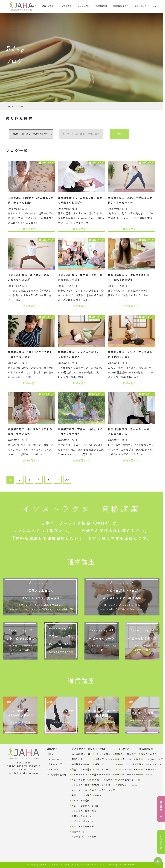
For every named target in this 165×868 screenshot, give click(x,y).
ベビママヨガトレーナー (78, 821)
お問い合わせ (140, 6)
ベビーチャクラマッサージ (101, 775)
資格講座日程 (101, 6)
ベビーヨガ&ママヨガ (148, 759)
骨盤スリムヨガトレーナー (78, 816)
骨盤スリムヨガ (148, 754)
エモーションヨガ (101, 785)
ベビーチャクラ (148, 770)
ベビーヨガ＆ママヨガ (101, 780)
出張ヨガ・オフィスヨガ (101, 759)
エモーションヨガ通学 (78, 790)
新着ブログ (161, 842)
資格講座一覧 (161, 809)
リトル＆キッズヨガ (101, 790)
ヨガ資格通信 (65, 6)
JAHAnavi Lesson (125, 785)
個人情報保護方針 (55, 775)
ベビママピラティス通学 (78, 837)
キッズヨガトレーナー (78, 827)
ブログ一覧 (18, 106)
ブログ (155, 6)
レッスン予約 (83, 6)
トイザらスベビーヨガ (125, 770)
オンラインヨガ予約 (125, 759)
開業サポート (77, 832)
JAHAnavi (52, 770)
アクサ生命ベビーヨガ (125, 780)
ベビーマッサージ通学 (78, 780)
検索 (119, 134)
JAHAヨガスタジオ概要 (125, 764)
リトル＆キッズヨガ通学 (78, 785)
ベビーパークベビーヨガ (125, 775)
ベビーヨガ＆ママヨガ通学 (78, 775)
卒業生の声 (76, 759)
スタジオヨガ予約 (125, 754)
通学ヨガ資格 (48, 6)
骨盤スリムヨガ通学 (78, 770)
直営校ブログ (54, 764)
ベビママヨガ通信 (78, 801)
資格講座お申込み (121, 6)
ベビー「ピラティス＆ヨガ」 (78, 806)
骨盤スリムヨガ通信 (78, 795)
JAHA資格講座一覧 (78, 754)
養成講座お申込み (78, 764)
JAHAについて (55, 759)
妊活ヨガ (98, 764)
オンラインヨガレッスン (101, 754)
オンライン (146, 775)
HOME (33, 6)
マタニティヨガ (101, 770)
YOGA (97, 795)
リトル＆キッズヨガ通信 (78, 811)
